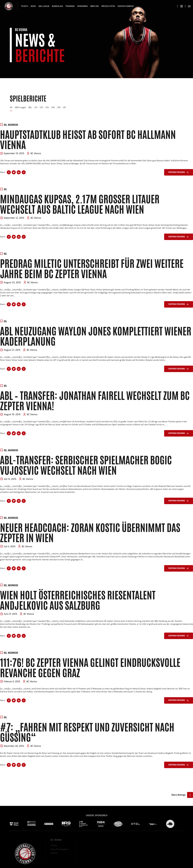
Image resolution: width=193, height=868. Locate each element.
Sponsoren (82, 6)
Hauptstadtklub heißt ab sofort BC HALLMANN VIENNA (88, 139)
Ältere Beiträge (179, 795)
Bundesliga (57, 6)
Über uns (95, 6)
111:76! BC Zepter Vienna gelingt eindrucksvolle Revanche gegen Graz (90, 667)
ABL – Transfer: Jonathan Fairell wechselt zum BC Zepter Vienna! (95, 400)
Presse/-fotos (108, 6)
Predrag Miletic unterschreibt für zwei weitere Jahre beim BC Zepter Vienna (92, 268)
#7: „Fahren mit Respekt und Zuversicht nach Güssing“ (87, 732)
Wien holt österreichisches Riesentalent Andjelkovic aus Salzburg (78, 600)
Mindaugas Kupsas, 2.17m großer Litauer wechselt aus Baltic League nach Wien (80, 203)
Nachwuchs (13, 125)
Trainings (70, 6)
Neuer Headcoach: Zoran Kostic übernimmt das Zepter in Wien (90, 532)
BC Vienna (36, 153)
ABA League (44, 6)
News (33, 6)
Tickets (25, 6)
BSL (5, 125)
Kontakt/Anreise (126, 6)
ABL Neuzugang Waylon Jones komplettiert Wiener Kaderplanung (96, 336)
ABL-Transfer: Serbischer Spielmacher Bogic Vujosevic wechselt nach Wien (86, 464)
